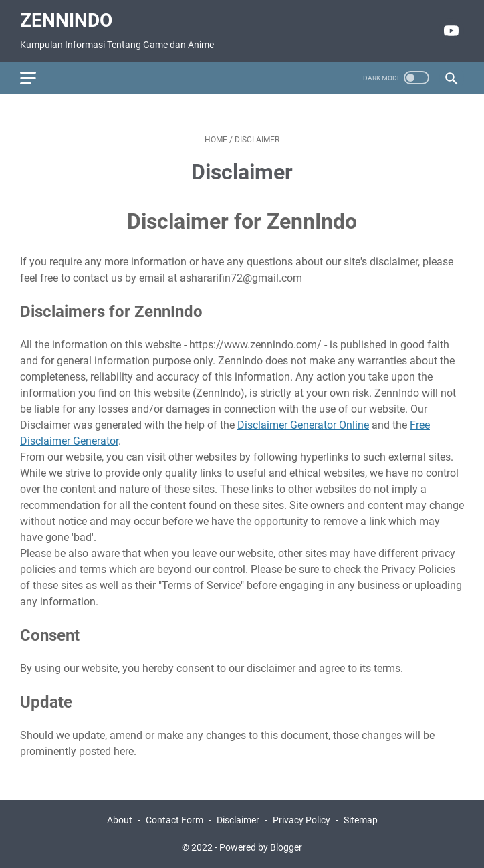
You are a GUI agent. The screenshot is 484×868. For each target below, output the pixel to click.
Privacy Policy (301, 820)
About (120, 820)
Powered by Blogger (261, 847)
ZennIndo (66, 20)
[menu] (36, 78)
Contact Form (174, 820)
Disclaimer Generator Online (303, 425)
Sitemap (361, 820)
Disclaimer (238, 820)
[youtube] (450, 31)
